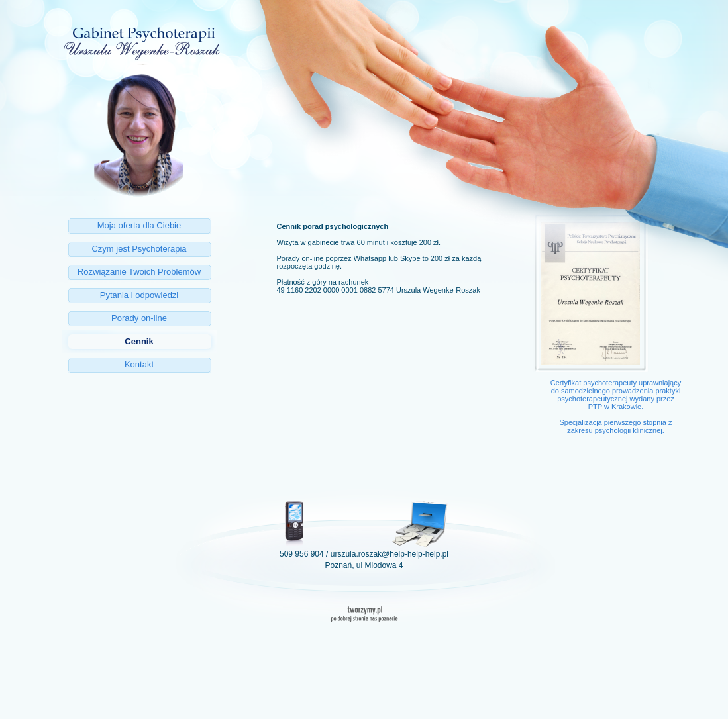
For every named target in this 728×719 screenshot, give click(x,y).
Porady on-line (139, 318)
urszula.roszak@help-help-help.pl (390, 554)
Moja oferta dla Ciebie (139, 225)
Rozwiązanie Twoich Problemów (139, 272)
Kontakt (139, 364)
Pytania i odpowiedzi (139, 295)
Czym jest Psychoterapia (139, 249)
